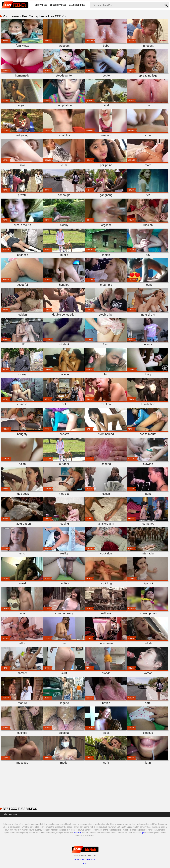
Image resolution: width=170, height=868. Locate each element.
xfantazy (77, 833)
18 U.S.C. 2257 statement (85, 860)
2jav (143, 833)
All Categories (77, 5)
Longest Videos (58, 5)
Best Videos (41, 5)
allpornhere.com (11, 814)
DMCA (85, 864)
